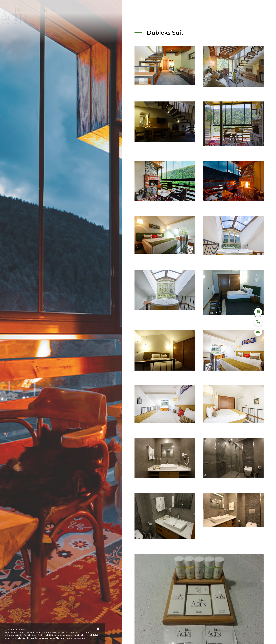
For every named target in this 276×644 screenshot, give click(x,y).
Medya (221, 10)
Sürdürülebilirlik (192, 10)
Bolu (209, 10)
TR (57, 10)
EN (65, 10)
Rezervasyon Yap (252, 635)
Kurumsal (161, 10)
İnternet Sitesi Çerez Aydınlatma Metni (40, 638)
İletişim (234, 10)
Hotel (175, 10)
